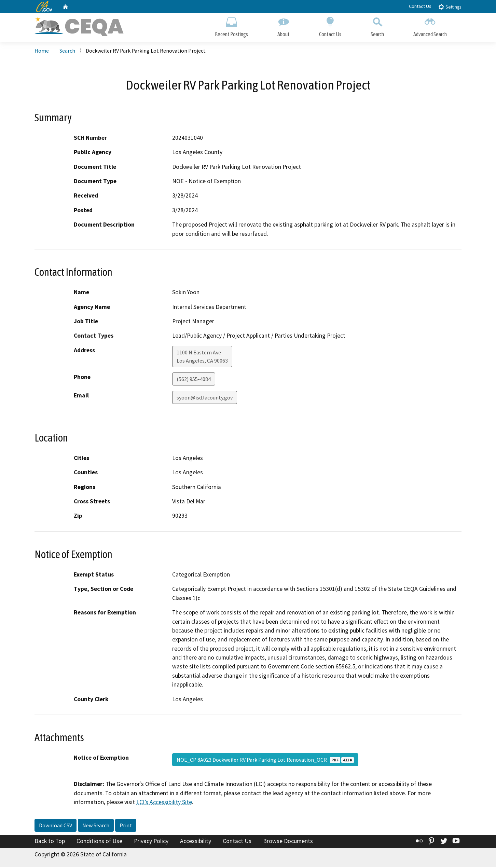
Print (126, 826)
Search (377, 26)
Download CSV (56, 826)
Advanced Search (430, 26)
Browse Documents (288, 842)
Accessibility (196, 842)
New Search (96, 826)
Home (42, 52)
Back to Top (50, 842)
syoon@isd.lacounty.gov (205, 398)
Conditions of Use (99, 842)
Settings (450, 7)
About (284, 26)
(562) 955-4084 (194, 380)
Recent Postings (231, 26)
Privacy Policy (151, 842)
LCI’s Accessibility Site (164, 803)
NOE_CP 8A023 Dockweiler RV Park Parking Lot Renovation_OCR (265, 761)
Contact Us (420, 6)
